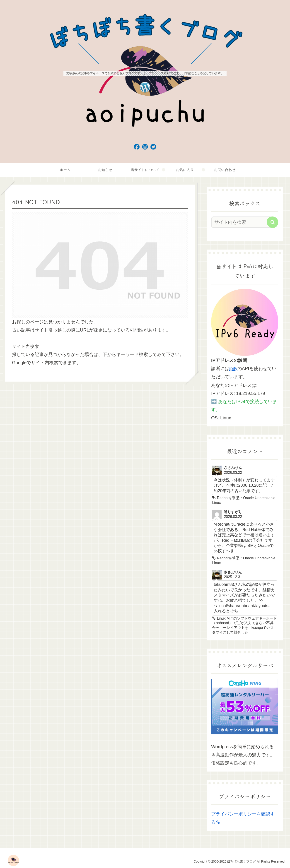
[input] (242, 222)
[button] (273, 222)
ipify (233, 368)
